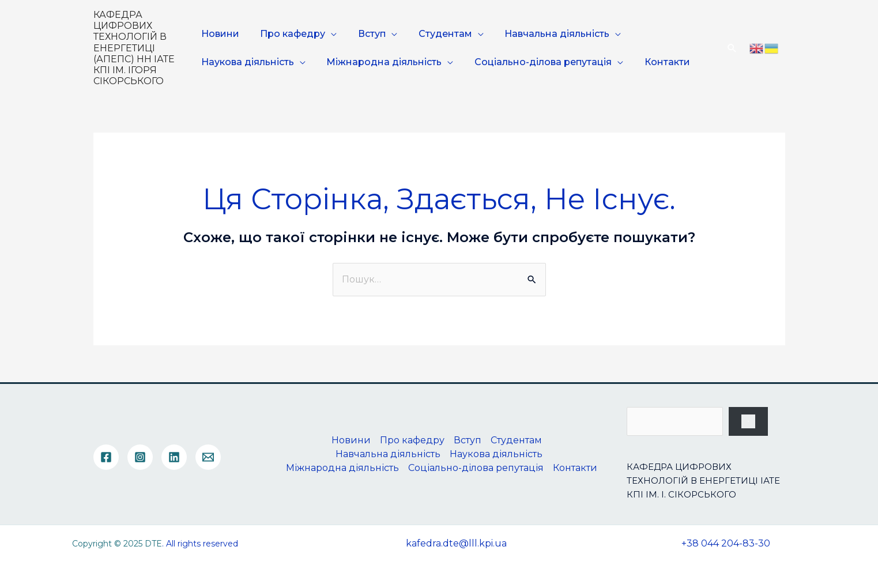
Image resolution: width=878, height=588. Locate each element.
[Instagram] (140, 457)
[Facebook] (106, 457)
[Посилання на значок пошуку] (732, 48)
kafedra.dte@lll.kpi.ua (456, 543)
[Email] (208, 457)
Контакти (656, 62)
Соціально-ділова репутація (536, 62)
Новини (221, 34)
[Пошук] (748, 421)
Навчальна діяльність (542, 34)
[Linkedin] (174, 457)
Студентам (434, 34)
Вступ (365, 34)
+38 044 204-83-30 (726, 543)
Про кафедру (290, 34)
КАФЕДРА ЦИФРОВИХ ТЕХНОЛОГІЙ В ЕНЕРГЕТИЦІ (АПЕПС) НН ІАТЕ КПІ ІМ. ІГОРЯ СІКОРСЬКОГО (134, 48)
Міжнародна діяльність (381, 62)
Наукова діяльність (248, 62)
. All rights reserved (200, 544)
